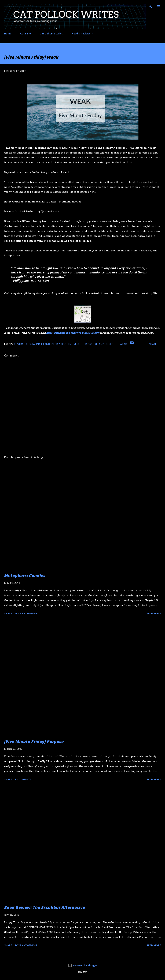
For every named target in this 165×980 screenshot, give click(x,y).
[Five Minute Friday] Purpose (34, 741)
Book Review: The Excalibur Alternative (45, 907)
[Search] (150, 6)
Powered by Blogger (83, 965)
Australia (21, 344)
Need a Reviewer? (82, 33)
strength (112, 344)
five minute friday (80, 344)
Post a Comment (26, 613)
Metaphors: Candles (25, 575)
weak (123, 344)
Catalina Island (39, 344)
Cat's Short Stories (51, 33)
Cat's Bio (26, 33)
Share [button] (153, 344)
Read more (154, 613)
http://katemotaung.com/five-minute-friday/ (73, 333)
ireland (99, 344)
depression (59, 344)
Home (8, 33)
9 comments (23, 779)
